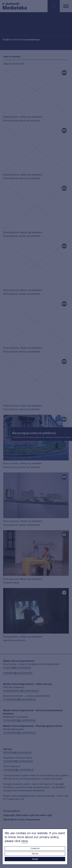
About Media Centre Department (22, 820)
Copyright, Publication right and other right (28, 815)
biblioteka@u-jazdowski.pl (17, 752)
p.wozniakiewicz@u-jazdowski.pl (21, 690)
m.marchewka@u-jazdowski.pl (20, 732)
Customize (35, 848)
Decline (35, 854)
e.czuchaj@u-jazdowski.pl (17, 667)
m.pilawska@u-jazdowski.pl (18, 761)
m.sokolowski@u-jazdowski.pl (20, 699)
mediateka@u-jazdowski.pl (18, 673)
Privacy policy (11, 811)
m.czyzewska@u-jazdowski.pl (19, 720)
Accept (35, 859)
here (25, 841)
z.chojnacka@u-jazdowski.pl (18, 770)
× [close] (14, 430)
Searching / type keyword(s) (15, 25)
